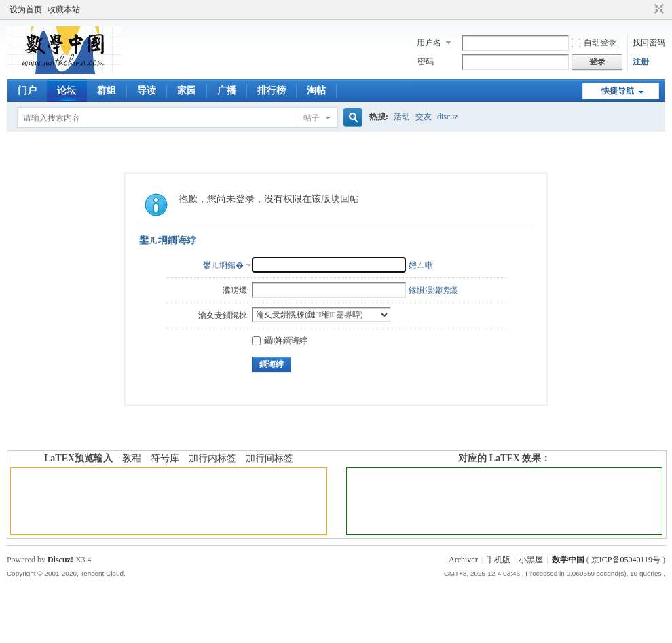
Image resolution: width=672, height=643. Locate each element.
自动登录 (594, 43)
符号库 (165, 458)
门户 (27, 91)
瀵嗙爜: (236, 290)
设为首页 (26, 9)
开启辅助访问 (646, 9)
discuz (448, 117)
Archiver (463, 560)
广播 (227, 91)
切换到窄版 (657, 9)
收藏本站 (64, 9)
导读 (147, 91)
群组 (107, 91)
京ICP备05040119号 (626, 560)
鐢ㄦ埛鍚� (223, 265)
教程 (132, 458)
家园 (187, 91)
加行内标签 (212, 458)
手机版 (498, 560)
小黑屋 (531, 560)
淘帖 (316, 91)
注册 (641, 62)
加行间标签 (269, 458)
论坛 (67, 91)
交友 (424, 117)
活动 (402, 117)
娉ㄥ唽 (421, 265)
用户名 (429, 43)
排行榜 (272, 91)
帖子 (312, 118)
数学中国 (568, 560)
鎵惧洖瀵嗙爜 (433, 290)
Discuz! (60, 560)
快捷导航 (618, 91)
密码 (426, 62)
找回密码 (649, 43)
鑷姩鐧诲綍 (280, 340)
